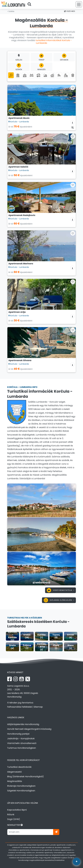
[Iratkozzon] (56, 832)
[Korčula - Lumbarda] (42, 500)
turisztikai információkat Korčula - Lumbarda (54, 42)
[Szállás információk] (73, 122)
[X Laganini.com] (28, 679)
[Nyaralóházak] (25, 75)
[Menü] (79, 4)
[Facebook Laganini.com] (9, 679)
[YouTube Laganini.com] (22, 679)
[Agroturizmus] (52, 75)
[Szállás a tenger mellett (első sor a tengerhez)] (59, 75)
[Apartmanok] (18, 75)
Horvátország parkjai (18, 734)
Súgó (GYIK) (14, 819)
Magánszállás (15, 781)
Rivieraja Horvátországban (21, 786)
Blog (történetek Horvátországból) (25, 777)
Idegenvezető (15, 772)
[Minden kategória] (11, 75)
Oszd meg (70, 11)
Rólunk (11, 815)
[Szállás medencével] (66, 75)
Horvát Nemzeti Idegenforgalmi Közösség (29, 729)
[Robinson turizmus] (45, 75)
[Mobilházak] (38, 75)
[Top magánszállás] (73, 75)
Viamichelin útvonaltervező (22, 743)
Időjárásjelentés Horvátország (23, 724)
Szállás (11, 11)
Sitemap (38, 707)
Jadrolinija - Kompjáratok (21, 739)
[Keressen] (30, 4)
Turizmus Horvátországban (22, 748)
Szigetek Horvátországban (21, 791)
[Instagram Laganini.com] (16, 679)
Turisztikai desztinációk (19, 767)
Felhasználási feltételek (20, 707)
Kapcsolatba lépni (17, 810)
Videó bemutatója (60, 590)
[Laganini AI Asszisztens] (77, 862)
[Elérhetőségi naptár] (73, 127)
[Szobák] (32, 75)
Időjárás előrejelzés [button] (58, 600)
